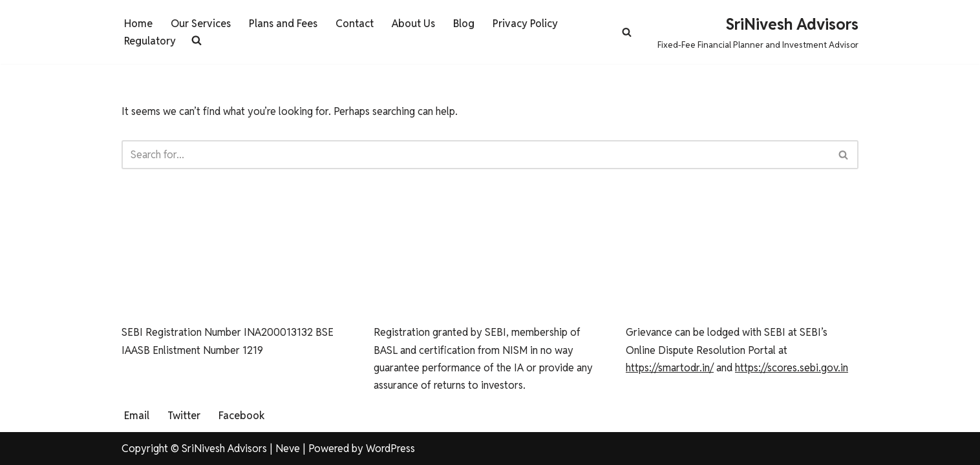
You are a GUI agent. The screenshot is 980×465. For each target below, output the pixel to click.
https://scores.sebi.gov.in (792, 368)
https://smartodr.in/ (670, 368)
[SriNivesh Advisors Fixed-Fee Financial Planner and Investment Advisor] (758, 32)
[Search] (627, 32)
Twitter (184, 416)
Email (137, 416)
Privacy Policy (525, 24)
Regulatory (150, 41)
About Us (413, 24)
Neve (288, 449)
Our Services (201, 24)
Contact (355, 24)
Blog (464, 24)
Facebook (242, 416)
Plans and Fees (283, 24)
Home (138, 24)
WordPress (390, 449)
